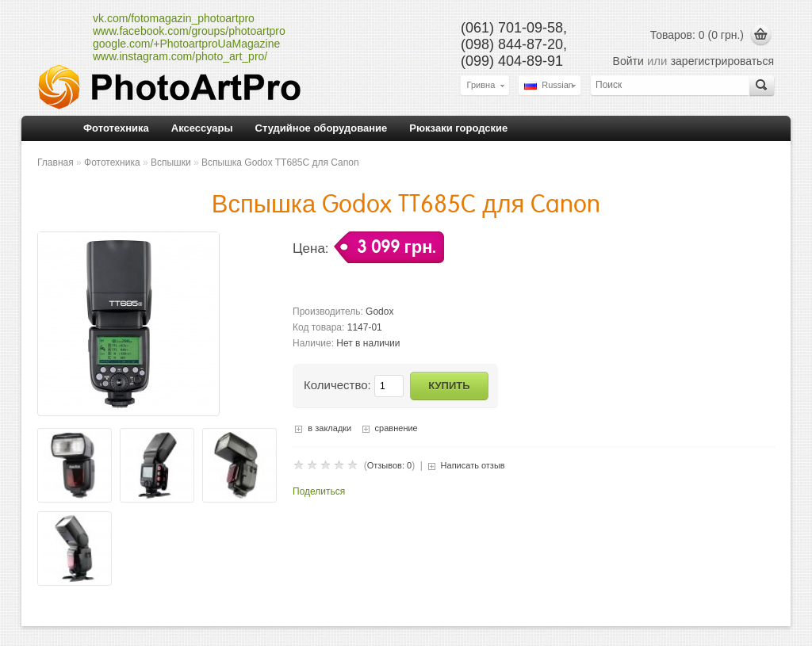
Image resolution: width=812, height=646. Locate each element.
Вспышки (171, 162)
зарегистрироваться (722, 61)
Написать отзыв (473, 465)
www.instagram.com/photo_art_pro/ (180, 56)
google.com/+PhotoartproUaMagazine (186, 44)
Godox (379, 312)
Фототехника (116, 128)
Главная (56, 162)
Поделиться (319, 491)
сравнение (396, 428)
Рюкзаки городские (458, 128)
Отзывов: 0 (389, 465)
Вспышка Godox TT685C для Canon (280, 162)
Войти (628, 61)
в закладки (329, 428)
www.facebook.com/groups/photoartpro (189, 31)
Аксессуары (202, 128)
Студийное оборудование (322, 128)
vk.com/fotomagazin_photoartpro (174, 18)
